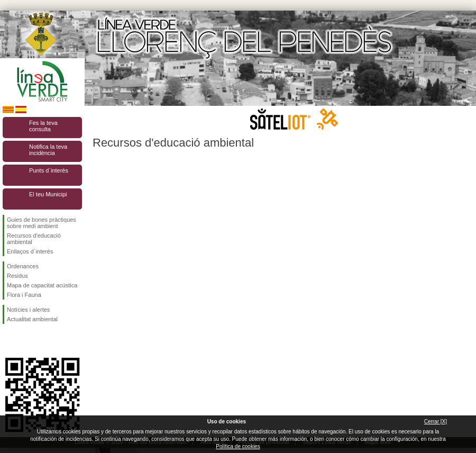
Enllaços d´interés (30, 251)
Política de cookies (238, 446)
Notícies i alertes (28, 310)
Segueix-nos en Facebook (9, 341)
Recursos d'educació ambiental (34, 239)
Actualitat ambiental (32, 319)
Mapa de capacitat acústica (42, 285)
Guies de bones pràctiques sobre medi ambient (42, 223)
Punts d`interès (49, 170)
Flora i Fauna (24, 295)
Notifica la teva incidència (48, 150)
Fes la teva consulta (43, 126)
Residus (17, 276)
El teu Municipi (48, 194)
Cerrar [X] (436, 422)
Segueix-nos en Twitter (26, 341)
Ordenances (23, 266)
